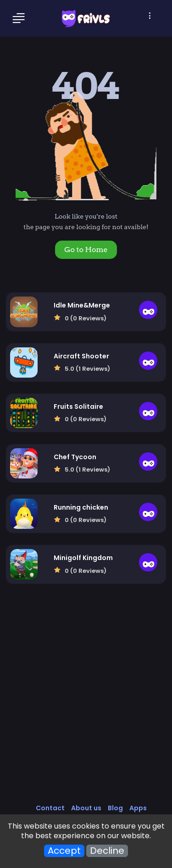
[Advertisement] (86, 703)
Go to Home (86, 250)
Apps (138, 808)
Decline (107, 851)
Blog (115, 808)
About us (86, 808)
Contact (50, 808)
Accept (64, 851)
